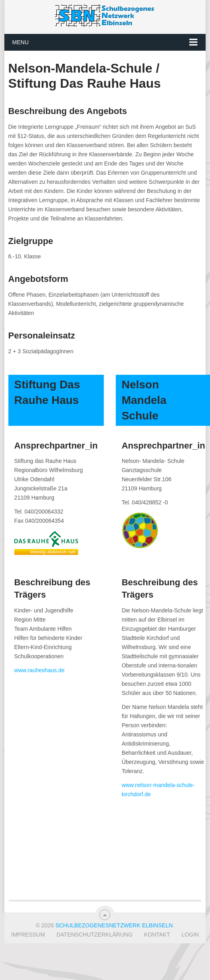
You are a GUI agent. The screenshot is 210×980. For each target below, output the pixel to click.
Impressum (28, 935)
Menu (21, 42)
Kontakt (157, 935)
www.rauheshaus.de (40, 670)
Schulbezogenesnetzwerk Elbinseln (114, 925)
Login (190, 935)
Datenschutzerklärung (94, 935)
